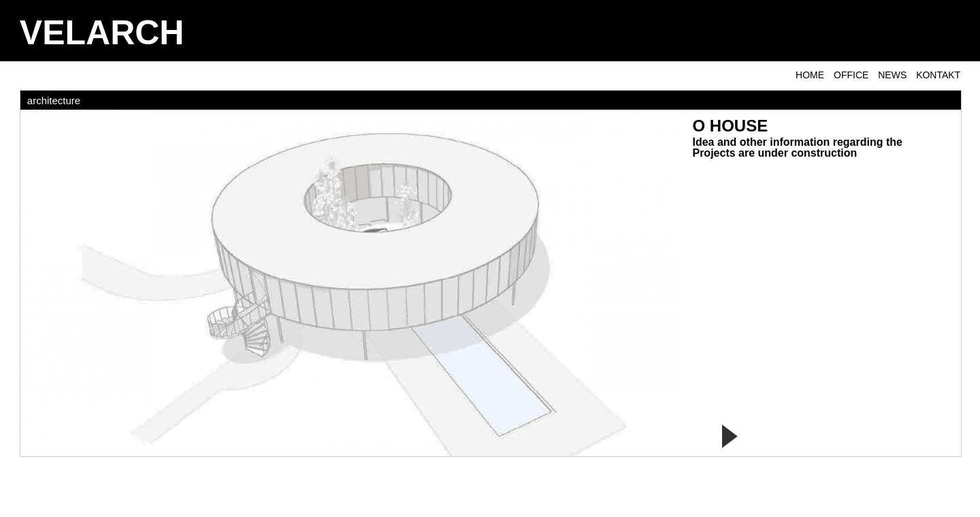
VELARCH (102, 33)
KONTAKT (938, 75)
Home (810, 75)
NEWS (892, 75)
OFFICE (851, 75)
